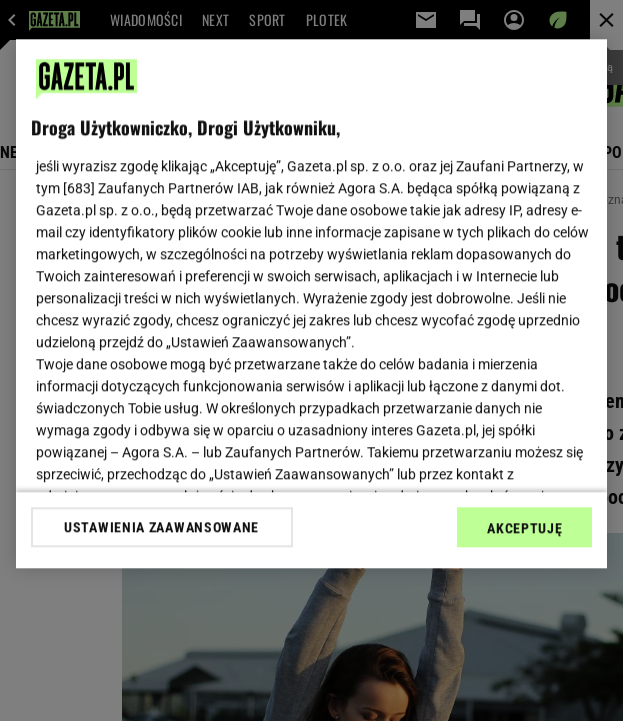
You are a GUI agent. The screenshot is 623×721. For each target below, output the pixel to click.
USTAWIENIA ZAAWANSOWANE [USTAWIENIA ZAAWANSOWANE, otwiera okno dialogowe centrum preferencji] (161, 527)
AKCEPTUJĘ (524, 528)
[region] (312, 303)
